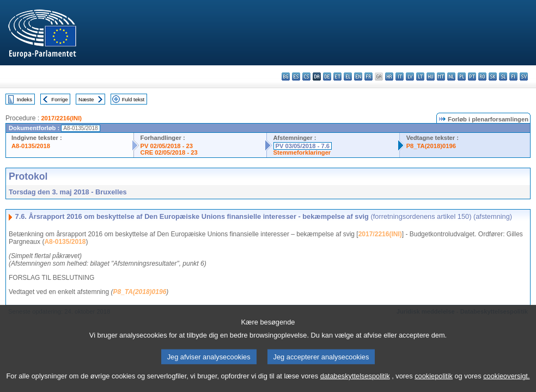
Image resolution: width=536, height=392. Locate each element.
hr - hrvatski (389, 76)
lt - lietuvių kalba (420, 76)
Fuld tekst (133, 99)
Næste (86, 99)
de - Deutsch (327, 76)
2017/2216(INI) (61, 118)
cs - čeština (306, 76)
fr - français (368, 76)
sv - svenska (524, 76)
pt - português (472, 76)
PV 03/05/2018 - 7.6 (303, 146)
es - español (296, 76)
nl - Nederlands (451, 76)
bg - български (286, 76)
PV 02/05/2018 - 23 (167, 146)
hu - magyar (431, 76)
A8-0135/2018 (31, 146)
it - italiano (400, 76)
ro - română (482, 76)
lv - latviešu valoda (410, 76)
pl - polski (462, 76)
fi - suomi (513, 76)
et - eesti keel (337, 76)
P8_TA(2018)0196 (431, 146)
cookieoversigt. (506, 382)
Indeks (25, 99)
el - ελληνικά (348, 76)
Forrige (59, 99)
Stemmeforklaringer (302, 152)
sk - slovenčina (493, 76)
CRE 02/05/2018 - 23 (169, 152)
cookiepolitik (434, 382)
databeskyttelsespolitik (355, 382)
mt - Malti (441, 76)
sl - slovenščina (503, 76)
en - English (358, 76)
